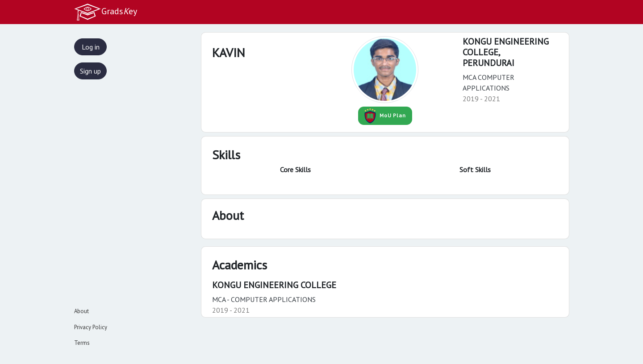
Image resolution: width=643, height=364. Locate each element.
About (81, 311)
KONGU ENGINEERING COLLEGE (274, 285)
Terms (82, 343)
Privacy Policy (91, 327)
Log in (91, 47)
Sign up (90, 71)
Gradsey (105, 12)
